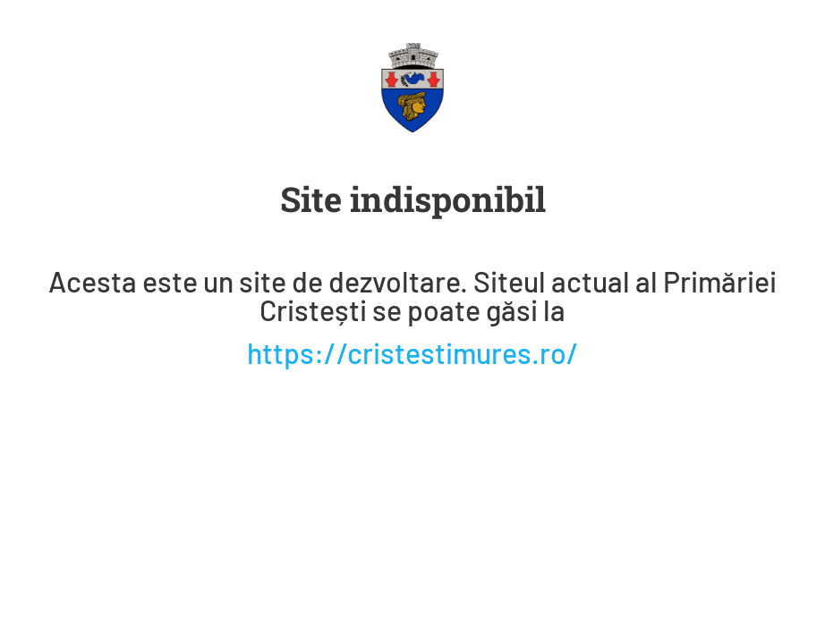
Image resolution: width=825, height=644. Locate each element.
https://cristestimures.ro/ (413, 352)
